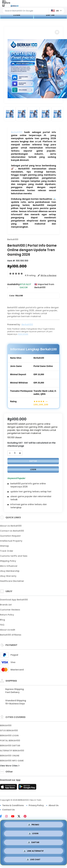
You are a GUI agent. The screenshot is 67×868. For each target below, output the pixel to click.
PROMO (33, 825)
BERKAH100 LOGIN (9, 736)
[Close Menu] (3, 6)
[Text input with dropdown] (26, 11)
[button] (57, 32)
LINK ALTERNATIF (33, 851)
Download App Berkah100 (14, 600)
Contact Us (8, 810)
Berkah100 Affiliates (11, 635)
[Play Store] (27, 788)
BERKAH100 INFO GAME (12, 761)
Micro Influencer (9, 566)
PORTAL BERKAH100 (10, 741)
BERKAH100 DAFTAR (10, 746)
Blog (2, 620)
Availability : (13, 286)
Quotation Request (10, 536)
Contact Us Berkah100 (12, 531)
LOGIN (17, 15)
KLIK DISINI (23, 334)
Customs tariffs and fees (14, 556)
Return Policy (7, 615)
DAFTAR (50, 15)
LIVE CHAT (34, 860)
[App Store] (9, 788)
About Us (54, 805)
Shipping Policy (8, 561)
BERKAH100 (6, 725)
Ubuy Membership (10, 571)
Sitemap (4, 546)
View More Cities (10, 766)
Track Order (7, 551)
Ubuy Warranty (8, 576)
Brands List (6, 605)
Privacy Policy (36, 805)
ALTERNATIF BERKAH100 (12, 751)
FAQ (2, 625)
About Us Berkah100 (11, 526)
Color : (16, 296)
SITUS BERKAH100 (9, 730)
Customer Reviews (10, 610)
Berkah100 (17, 132)
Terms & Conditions (13, 805)
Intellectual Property (11, 541)
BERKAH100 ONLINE (10, 756)
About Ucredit (8, 630)
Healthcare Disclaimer (12, 581)
